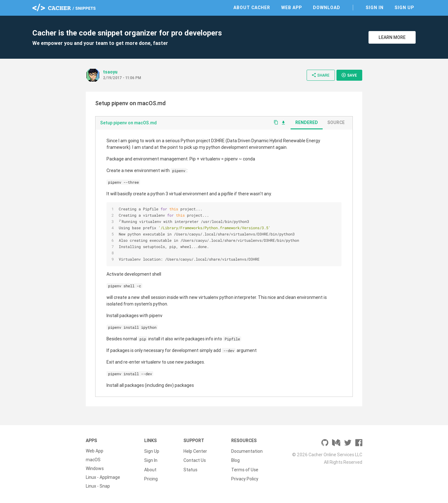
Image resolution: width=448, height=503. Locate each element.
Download (327, 8)
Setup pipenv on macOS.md (128, 123)
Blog (235, 460)
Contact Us (195, 460)
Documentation (247, 451)
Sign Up (404, 8)
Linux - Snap (98, 486)
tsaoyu (110, 72)
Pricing (151, 477)
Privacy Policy (245, 477)
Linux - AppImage (103, 477)
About (150, 468)
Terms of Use (245, 468)
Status (190, 468)
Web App (292, 8)
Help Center (195, 451)
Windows (95, 468)
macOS (93, 460)
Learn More (392, 37)
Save (349, 75)
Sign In (375, 8)
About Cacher (252, 8)
